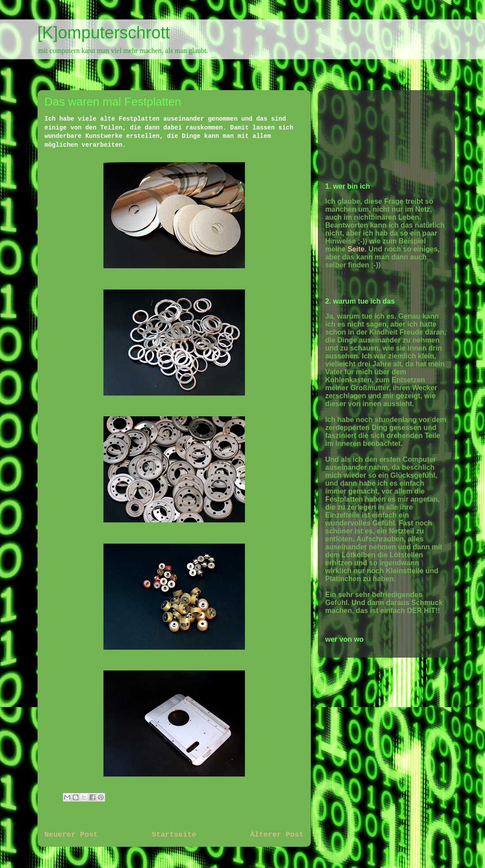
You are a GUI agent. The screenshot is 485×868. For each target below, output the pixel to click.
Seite (356, 249)
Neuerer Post (71, 835)
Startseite (174, 835)
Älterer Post (277, 835)
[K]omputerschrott (104, 33)
